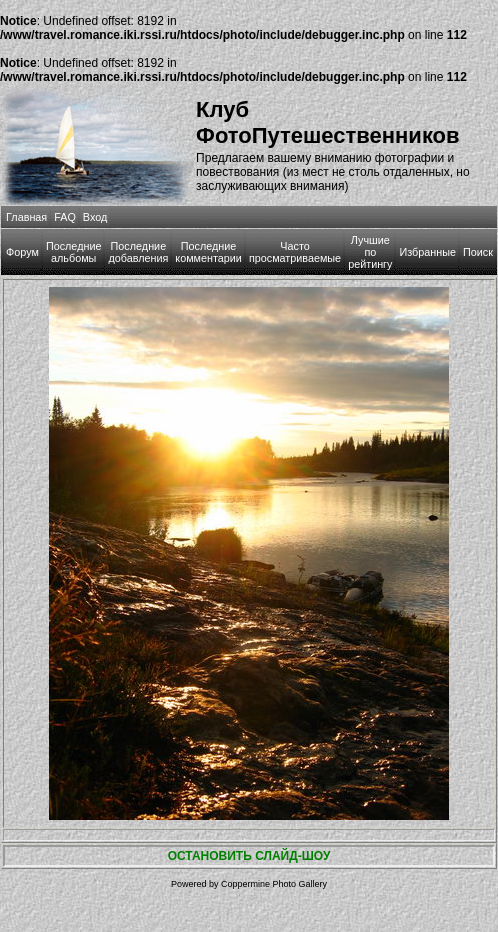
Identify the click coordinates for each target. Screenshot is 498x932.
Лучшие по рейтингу (370, 252)
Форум (22, 252)
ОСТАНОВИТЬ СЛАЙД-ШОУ (249, 856)
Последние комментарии (208, 252)
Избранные (427, 252)
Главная (26, 217)
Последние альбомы (74, 252)
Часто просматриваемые (295, 252)
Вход (95, 217)
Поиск (478, 252)
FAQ (65, 217)
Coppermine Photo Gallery (274, 884)
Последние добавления (138, 252)
